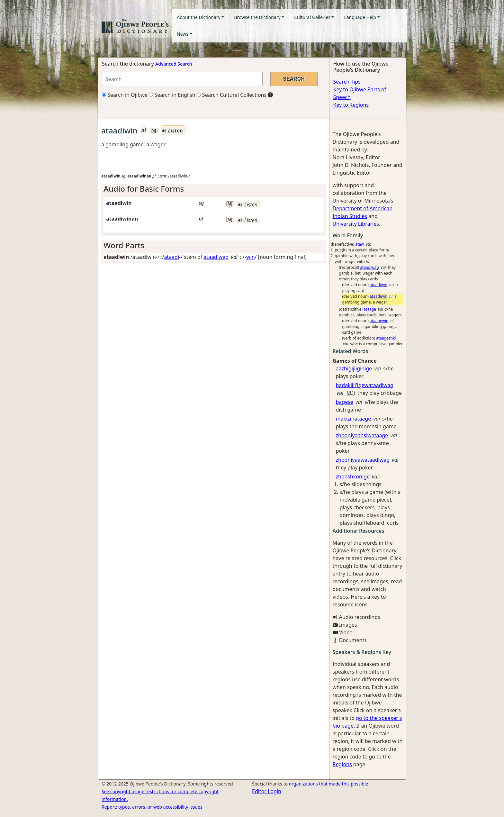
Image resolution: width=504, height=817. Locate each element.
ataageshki (386, 338)
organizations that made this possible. (329, 784)
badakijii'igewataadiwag (365, 385)
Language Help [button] (360, 17)
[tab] (214, 189)
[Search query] (182, 79)
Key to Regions (351, 105)
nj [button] (154, 130)
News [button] (183, 34)
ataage (370, 309)
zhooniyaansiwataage (362, 435)
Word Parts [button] (124, 245)
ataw (360, 244)
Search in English (172, 95)
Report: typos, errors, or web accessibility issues (152, 807)
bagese (345, 402)
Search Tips (347, 82)
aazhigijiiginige (354, 368)
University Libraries (356, 224)
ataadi (171, 257)
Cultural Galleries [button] (312, 17)
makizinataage (354, 419)
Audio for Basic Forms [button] (144, 189)
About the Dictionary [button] (199, 17)
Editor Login (267, 791)
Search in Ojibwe (125, 95)
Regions (342, 764)
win (251, 257)
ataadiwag (216, 257)
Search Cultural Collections (232, 95)
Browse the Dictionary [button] (257, 17)
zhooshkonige (353, 477)
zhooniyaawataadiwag (363, 460)
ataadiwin (378, 285)
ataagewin (379, 321)
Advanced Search (174, 64)
